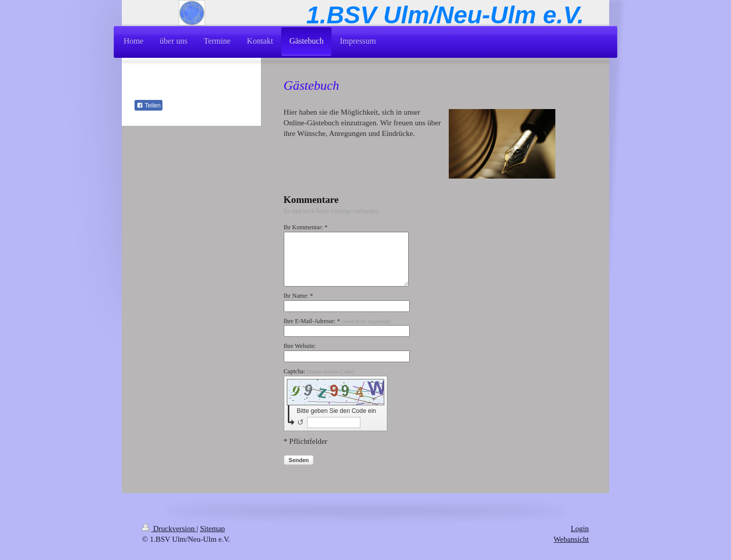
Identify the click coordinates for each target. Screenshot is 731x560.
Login (580, 529)
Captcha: (319, 371)
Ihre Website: (300, 346)
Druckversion (169, 529)
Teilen (148, 106)
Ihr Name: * (298, 296)
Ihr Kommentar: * (306, 227)
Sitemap (212, 529)
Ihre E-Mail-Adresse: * (337, 321)
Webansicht (571, 539)
